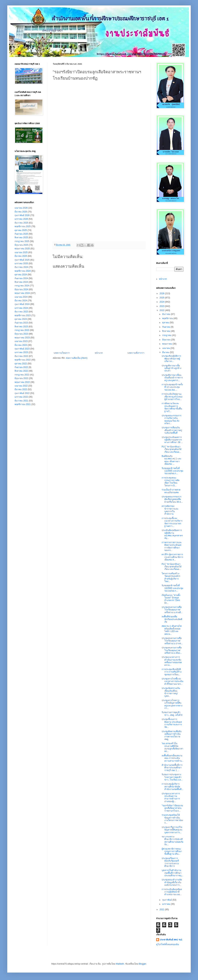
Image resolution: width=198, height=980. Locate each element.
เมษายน (166, 348)
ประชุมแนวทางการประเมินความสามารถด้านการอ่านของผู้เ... (171, 797)
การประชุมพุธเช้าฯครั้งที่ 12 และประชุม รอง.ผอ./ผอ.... (172, 387)
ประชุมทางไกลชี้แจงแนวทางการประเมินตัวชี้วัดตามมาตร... (172, 681)
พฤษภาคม (167, 344)
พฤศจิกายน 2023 (23, 315)
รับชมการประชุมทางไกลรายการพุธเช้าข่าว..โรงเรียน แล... (172, 777)
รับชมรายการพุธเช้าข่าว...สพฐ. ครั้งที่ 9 (172, 714)
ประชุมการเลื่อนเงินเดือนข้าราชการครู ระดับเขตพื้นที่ (172, 430)
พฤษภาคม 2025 (22, 249)
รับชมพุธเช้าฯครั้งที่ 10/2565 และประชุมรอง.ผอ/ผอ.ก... (172, 588)
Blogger (142, 964)
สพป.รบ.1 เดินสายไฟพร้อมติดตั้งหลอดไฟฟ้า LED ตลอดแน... (172, 630)
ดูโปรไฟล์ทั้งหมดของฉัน (168, 944)
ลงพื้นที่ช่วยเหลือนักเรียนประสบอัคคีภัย (172, 619)
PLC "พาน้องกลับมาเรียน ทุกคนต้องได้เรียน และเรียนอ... (172, 449)
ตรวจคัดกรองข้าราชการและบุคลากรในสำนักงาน (170, 510)
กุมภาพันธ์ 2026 (22, 215)
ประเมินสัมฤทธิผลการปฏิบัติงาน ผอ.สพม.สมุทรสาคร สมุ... (172, 534)
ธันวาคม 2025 (21, 223)
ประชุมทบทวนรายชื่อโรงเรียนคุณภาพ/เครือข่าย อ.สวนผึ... (172, 610)
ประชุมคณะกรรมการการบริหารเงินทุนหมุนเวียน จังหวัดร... (171, 419)
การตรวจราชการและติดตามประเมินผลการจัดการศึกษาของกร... (172, 546)
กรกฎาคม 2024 (22, 286)
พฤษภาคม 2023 (22, 338)
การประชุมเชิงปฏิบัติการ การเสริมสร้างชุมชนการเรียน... (172, 672)
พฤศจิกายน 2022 (23, 360)
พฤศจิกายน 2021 (23, 404)
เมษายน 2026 (21, 208)
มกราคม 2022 (21, 397)
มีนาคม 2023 (21, 345)
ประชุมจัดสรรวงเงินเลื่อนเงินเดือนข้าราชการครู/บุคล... (171, 692)
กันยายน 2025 (21, 234)
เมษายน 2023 (21, 341)
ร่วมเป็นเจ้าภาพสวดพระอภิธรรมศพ (171, 491)
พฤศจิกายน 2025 (23, 226)
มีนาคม (166, 352)
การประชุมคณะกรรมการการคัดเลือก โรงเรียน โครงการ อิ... (171, 482)
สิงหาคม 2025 (21, 238)
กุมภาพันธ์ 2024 (22, 304)
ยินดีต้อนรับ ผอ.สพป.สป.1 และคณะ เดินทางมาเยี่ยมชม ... (171, 460)
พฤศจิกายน (168, 318)
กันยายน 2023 (21, 323)
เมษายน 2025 (21, 252)
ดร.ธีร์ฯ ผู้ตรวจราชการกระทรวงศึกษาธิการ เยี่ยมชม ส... (172, 557)
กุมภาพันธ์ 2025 (22, 260)
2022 (162, 310)
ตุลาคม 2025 (21, 230)
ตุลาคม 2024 (21, 275)
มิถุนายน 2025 (21, 245)
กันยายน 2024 (21, 278)
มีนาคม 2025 (21, 256)
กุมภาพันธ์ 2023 (22, 349)
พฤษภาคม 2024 (22, 293)
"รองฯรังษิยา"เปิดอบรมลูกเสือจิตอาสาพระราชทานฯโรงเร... (172, 808)
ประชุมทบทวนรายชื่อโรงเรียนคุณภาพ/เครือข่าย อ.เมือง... (172, 650)
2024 (162, 302)
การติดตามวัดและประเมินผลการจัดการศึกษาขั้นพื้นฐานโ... (172, 407)
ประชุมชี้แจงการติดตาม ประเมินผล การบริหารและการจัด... (172, 723)
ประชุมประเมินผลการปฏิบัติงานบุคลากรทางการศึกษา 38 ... (172, 440)
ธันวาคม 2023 (21, 312)
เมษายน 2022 (21, 386)
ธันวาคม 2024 (21, 267)
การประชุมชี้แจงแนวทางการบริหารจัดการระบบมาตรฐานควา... (172, 522)
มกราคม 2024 (21, 308)
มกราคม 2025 (21, 263)
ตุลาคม (166, 323)
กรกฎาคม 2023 (22, 330)
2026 (162, 293)
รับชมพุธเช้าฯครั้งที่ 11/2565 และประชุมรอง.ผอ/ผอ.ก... (172, 471)
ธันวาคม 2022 (21, 356)
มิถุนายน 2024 (21, 289)
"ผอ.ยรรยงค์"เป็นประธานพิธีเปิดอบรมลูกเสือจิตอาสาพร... (172, 747)
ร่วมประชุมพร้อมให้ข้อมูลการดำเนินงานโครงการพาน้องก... (172, 819)
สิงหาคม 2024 (21, 282)
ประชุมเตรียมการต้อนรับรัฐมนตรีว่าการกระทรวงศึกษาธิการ (170, 862)
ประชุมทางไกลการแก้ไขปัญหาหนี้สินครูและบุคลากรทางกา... (172, 704)
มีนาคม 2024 (21, 301)
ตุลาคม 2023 (21, 319)
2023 (162, 306)
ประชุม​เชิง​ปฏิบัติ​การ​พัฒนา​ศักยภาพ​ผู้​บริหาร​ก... (171, 359)
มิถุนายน (167, 340)
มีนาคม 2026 (21, 212)
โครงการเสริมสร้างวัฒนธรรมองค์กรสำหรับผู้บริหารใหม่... (171, 577)
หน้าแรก (99, 353)
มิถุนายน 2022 (21, 378)
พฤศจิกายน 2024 (23, 271)
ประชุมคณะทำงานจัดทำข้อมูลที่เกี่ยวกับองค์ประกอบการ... (172, 882)
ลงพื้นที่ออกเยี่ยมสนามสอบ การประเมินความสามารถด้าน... (173, 758)
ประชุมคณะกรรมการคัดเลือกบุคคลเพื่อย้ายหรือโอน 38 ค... (172, 499)
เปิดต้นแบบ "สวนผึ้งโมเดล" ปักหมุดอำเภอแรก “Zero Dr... (171, 599)
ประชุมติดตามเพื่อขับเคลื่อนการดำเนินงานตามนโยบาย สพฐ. (172, 735)
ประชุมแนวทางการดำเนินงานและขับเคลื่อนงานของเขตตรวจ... (172, 661)
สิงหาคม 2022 (21, 371)
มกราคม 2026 (21, 219)
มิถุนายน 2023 (21, 334)
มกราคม (166, 904)
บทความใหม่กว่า (62, 353)
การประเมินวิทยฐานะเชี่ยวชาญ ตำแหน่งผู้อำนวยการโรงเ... (172, 397)
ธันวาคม (167, 314)
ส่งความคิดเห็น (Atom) (77, 358)
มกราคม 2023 (21, 352)
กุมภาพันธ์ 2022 (22, 393)
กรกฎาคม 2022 (22, 375)
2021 (162, 909)
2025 (162, 298)
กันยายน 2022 (21, 367)
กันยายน (166, 327)
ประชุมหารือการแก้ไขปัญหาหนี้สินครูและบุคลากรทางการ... (172, 830)
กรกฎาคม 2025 (22, 241)
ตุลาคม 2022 (21, 364)
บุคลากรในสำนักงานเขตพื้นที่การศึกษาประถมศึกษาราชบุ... (172, 873)
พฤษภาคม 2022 (22, 382)
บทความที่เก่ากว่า (136, 353)
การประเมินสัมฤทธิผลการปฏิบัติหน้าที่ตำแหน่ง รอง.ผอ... (172, 892)
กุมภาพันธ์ (167, 900)
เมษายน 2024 (21, 297)
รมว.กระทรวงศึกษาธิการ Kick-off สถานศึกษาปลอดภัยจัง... (172, 841)
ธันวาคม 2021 (21, 401)
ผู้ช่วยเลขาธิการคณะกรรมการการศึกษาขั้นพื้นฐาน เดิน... (172, 851)
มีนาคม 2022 (21, 389)
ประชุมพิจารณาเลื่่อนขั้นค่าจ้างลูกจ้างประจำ (171, 368)
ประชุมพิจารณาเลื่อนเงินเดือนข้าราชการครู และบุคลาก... (172, 378)
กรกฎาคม (167, 335)
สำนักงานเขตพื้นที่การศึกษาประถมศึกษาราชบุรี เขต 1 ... (172, 768)
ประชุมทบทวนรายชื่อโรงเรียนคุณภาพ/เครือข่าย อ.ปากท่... (172, 641)
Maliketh (120, 964)
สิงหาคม (166, 331)
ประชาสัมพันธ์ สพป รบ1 (171, 940)
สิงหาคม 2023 (21, 327)
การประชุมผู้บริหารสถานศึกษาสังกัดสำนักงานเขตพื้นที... (172, 787)
